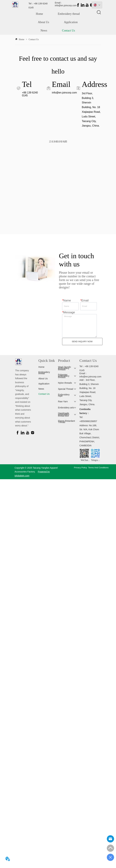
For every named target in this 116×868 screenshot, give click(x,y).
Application (71, 22)
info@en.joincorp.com (64, 93)
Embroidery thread (69, 14)
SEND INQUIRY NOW (82, 341)
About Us (44, 22)
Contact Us (68, 31)
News (44, 31)
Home (39, 14)
